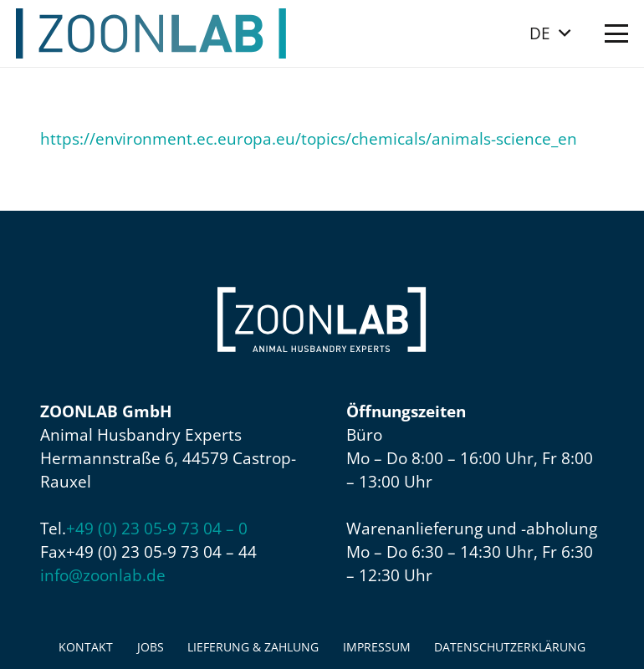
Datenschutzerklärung (510, 647)
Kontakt (86, 647)
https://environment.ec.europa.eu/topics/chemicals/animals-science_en (309, 139)
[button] (549, 33)
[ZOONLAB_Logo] (151, 33)
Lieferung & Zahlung (253, 647)
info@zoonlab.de (103, 575)
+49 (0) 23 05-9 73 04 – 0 (157, 529)
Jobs (151, 647)
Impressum (377, 647)
